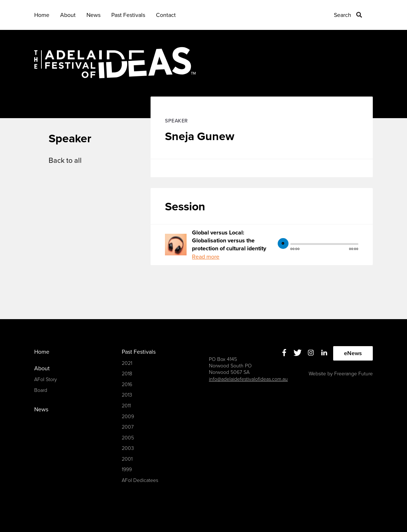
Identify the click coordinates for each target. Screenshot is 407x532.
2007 (128, 427)
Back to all (65, 161)
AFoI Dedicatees (140, 480)
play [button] (283, 243)
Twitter (298, 352)
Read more (206, 257)
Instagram (311, 352)
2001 (127, 459)
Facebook (284, 352)
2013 (127, 395)
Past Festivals (128, 15)
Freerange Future (354, 374)
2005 (128, 438)
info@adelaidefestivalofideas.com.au (248, 379)
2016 (127, 385)
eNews (353, 353)
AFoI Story (46, 379)
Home (42, 15)
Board (41, 390)
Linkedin (324, 352)
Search (343, 15)
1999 (127, 470)
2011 (126, 406)
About (68, 15)
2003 (128, 448)
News (93, 15)
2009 (128, 417)
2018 (127, 374)
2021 (127, 363)
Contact (166, 15)
